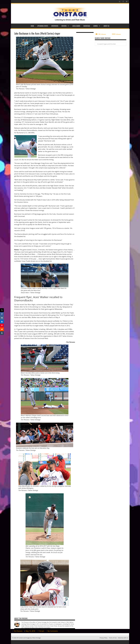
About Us (106, 26)
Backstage (87, 26)
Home (32, 26)
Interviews (55, 26)
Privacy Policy (103, 638)
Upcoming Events (43, 26)
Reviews (65, 26)
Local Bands (76, 26)
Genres (97, 26)
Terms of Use (113, 638)
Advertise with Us (123, 638)
